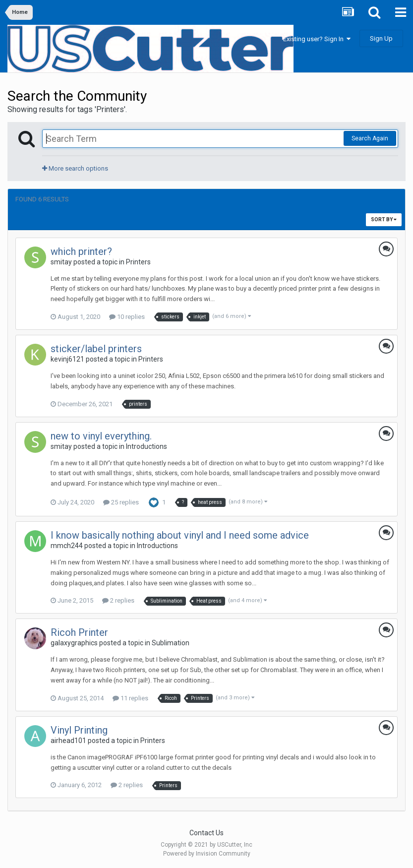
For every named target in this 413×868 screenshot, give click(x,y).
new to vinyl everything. (101, 436)
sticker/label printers (96, 349)
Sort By (384, 219)
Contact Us (206, 833)
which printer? (81, 251)
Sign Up (381, 38)
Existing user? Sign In (317, 39)
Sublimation (171, 643)
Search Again (370, 138)
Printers (138, 262)
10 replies (127, 317)
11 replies (130, 698)
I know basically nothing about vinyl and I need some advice (180, 535)
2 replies (118, 600)
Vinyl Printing (79, 730)
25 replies (121, 502)
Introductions (147, 446)
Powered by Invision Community (207, 854)
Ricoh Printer (79, 632)
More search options (75, 168)
